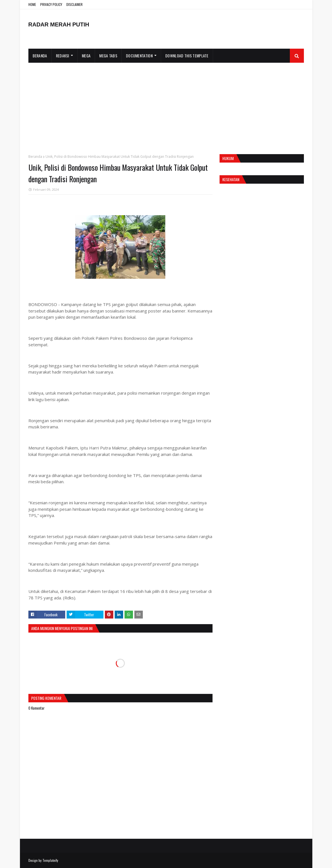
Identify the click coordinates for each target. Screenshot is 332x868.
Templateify (50, 860)
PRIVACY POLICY (51, 4)
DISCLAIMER (74, 4)
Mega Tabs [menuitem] (108, 56)
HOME (32, 4)
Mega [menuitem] (86, 56)
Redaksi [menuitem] (63, 56)
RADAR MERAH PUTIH (59, 24)
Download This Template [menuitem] (187, 56)
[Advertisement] (166, 105)
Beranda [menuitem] (40, 56)
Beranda (35, 157)
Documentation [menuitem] (139, 56)
